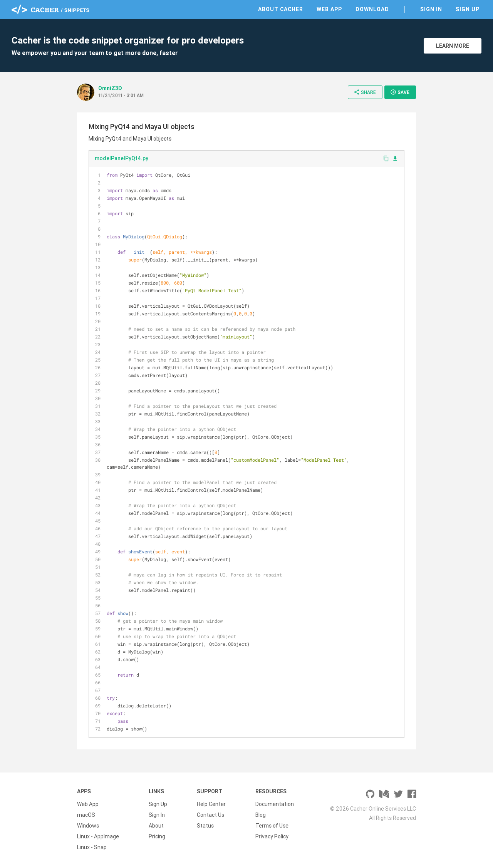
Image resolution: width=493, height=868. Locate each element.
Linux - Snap (92, 847)
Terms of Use (272, 826)
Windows (88, 826)
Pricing (157, 836)
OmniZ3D (110, 88)
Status (205, 826)
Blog (261, 815)
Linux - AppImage (98, 836)
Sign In (431, 9)
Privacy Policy (272, 836)
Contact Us (210, 815)
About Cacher (281, 9)
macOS (86, 815)
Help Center (211, 804)
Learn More (453, 46)
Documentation (275, 804)
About (156, 826)
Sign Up (468, 9)
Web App (329, 9)
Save (400, 92)
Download (372, 9)
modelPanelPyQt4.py (122, 158)
